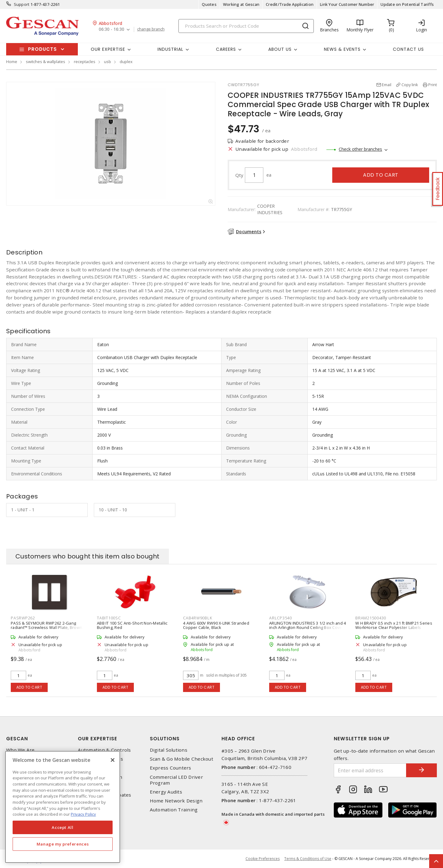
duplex (126, 62)
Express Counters (171, 768)
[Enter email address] (370, 770)
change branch (151, 29)
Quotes (209, 4)
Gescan (17, 739)
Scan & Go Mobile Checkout (182, 759)
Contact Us (408, 49)
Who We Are (20, 750)
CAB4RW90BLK (198, 618)
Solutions (165, 739)
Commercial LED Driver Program (176, 780)
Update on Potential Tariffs (407, 4)
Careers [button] (226, 49)
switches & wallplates (46, 62)
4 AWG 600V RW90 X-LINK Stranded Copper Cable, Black (216, 625)
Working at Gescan (241, 4)
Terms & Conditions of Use (308, 859)
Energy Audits (166, 792)
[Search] (246, 26)
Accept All (63, 827)
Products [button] (42, 49)
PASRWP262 (23, 618)
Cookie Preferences (263, 859)
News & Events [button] (342, 49)
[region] (63, 807)
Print (433, 85)
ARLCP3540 (281, 618)
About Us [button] (280, 49)
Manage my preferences (63, 844)
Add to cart (381, 175)
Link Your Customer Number (347, 4)
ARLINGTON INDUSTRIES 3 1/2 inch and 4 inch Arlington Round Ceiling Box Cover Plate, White (307, 627)
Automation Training (174, 810)
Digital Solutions (169, 750)
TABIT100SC (109, 618)
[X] (113, 760)
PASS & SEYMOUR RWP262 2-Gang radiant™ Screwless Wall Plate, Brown (46, 625)
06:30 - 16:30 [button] (112, 29)
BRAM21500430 (371, 618)
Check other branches (360, 149)
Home (12, 62)
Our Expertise (98, 739)
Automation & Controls (104, 750)
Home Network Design (176, 801)
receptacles (85, 62)
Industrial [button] (170, 49)
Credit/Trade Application (290, 4)
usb (108, 62)
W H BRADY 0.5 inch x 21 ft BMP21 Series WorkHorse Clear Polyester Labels (394, 625)
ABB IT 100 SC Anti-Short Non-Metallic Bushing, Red (132, 625)
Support (22, 4)
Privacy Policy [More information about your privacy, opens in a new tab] (83, 814)
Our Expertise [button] (108, 49)
